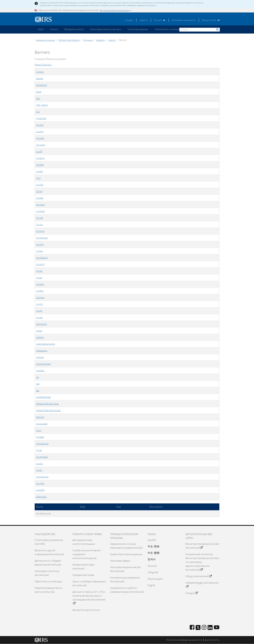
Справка (129, 20)
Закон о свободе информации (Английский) (89, 583)
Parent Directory (43, 65)
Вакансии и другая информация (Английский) (49, 552)
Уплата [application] (54, 29)
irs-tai (39, 278)
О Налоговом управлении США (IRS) (49, 542)
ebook (40, 78)
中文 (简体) (154, 547)
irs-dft (39, 151)
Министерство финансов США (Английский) (202, 546)
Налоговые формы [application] (138, 29)
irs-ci (39, 430)
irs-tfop (40, 291)
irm (38, 112)
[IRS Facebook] (192, 628)
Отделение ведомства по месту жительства (49, 590)
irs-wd (39, 317)
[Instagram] (204, 628)
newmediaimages (46, 344)
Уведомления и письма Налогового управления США (126, 546)
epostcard (41, 85)
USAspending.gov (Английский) (202, 585)
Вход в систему (211, 20)
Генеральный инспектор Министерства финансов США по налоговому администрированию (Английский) (202, 562)
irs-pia (39, 224)
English (151, 585)
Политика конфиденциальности (184, 640)
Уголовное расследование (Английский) (125, 580)
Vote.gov (192, 593)
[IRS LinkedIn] (210, 629)
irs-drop (40, 158)
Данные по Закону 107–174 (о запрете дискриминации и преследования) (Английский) (89, 598)
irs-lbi (39, 470)
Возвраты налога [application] (74, 29)
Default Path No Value (47, 404)
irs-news (40, 211)
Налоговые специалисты (184, 20)
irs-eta (39, 171)
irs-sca (39, 251)
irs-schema (42, 258)
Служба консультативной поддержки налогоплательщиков (86, 554)
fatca (39, 92)
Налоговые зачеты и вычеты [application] (106, 29)
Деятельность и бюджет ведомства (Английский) (48, 563)
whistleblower (44, 397)
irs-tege (40, 284)
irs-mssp (40, 205)
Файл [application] (41, 29)
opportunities (43, 364)
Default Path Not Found (48, 410)
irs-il (38, 178)
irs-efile (40, 165)
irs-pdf (40, 218)
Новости (144, 20)
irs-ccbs (40, 138)
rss (38, 377)
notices (40, 357)
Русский (160, 20)
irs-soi (39, 271)
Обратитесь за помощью (48, 581)
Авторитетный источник (86, 610)
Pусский (152, 566)
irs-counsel (42, 424)
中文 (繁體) (154, 553)
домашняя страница (45, 40)
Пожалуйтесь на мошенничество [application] (173, 29)
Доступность (212, 640)
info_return (42, 105)
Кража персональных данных (126, 554)
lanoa (39, 331)
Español (152, 540)
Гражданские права (83, 575)
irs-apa (40, 131)
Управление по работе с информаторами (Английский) (127, 590)
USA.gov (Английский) (199, 576)
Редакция (88, 40)
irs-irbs (40, 185)
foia (38, 98)
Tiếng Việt (153, 572)
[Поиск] (200, 30)
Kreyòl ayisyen (155, 579)
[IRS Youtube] (217, 628)
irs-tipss (40, 297)
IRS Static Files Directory (69, 40)
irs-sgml (40, 264)
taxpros (40, 417)
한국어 (152, 559)
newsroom (42, 351)
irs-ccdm (41, 145)
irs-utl (39, 311)
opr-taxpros (42, 444)
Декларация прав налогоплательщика (84, 542)
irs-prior (40, 231)
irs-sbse (40, 437)
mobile (40, 337)
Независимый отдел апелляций (84, 567)
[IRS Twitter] (198, 629)
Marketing (101, 40)
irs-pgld (40, 483)
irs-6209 (40, 490)
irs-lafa (40, 198)
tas (38, 390)
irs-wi (39, 450)
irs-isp (39, 191)
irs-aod (40, 125)
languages (41, 324)
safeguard (41, 497)
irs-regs (40, 244)
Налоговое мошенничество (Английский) (125, 569)
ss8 (38, 384)
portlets (40, 370)
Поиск (217, 29)
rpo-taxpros (42, 477)
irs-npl (39, 463)
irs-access (41, 118)
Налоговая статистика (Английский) (47, 573)
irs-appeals (42, 457)
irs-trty (40, 304)
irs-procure (42, 238)
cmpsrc (40, 72)
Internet (112, 40)
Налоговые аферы (120, 561)
